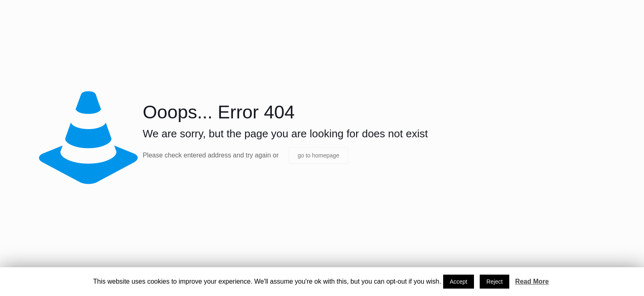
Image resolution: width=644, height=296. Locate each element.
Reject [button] (494, 282)
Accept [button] (459, 282)
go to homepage (319, 155)
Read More (532, 281)
